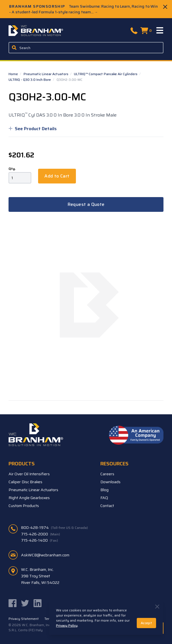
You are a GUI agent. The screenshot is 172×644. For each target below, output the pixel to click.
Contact (107, 506)
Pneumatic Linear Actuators (46, 74)
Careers (107, 474)
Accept (146, 623)
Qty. (12, 169)
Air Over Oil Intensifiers (29, 474)
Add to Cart (57, 176)
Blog (104, 490)
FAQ (104, 498)
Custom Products (24, 506)
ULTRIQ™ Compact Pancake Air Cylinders (106, 74)
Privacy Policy (67, 625)
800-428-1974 (54, 527)
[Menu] (160, 31)
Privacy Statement (24, 619)
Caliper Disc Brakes (25, 482)
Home (14, 74)
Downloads (110, 482)
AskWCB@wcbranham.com (45, 555)
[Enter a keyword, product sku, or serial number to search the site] (86, 48)
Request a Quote (86, 204)
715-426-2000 (41, 534)
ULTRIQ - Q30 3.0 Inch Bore (30, 80)
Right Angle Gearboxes (29, 498)
